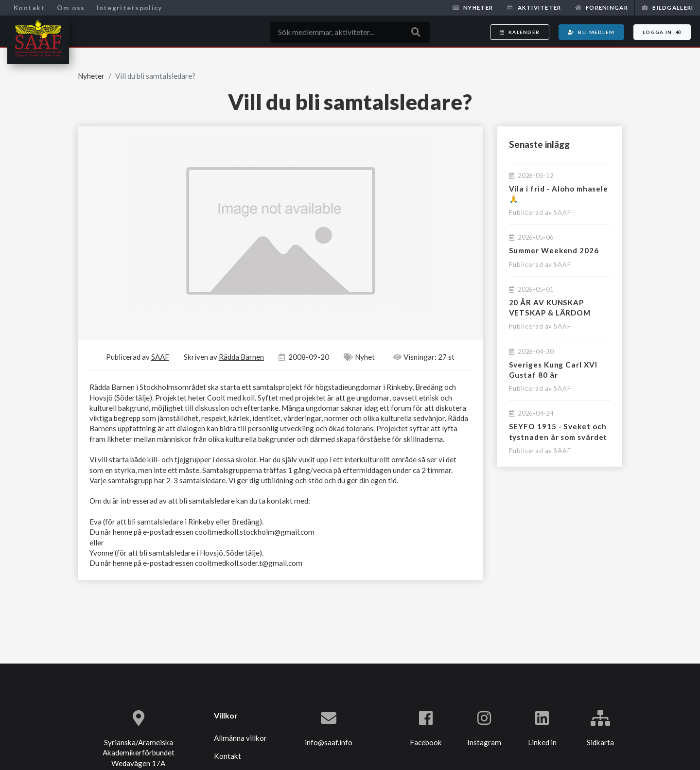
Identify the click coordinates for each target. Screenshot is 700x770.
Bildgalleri (667, 8)
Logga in (662, 32)
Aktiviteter (534, 8)
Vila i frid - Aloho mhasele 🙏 (559, 194)
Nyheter (473, 8)
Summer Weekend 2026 (554, 250)
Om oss (71, 8)
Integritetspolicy (130, 8)
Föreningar (602, 8)
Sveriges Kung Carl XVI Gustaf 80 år (553, 370)
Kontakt (29, 8)
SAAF (562, 212)
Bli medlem (591, 32)
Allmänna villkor (240, 738)
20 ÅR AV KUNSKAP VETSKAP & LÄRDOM (550, 307)
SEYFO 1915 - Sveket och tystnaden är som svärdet (558, 431)
